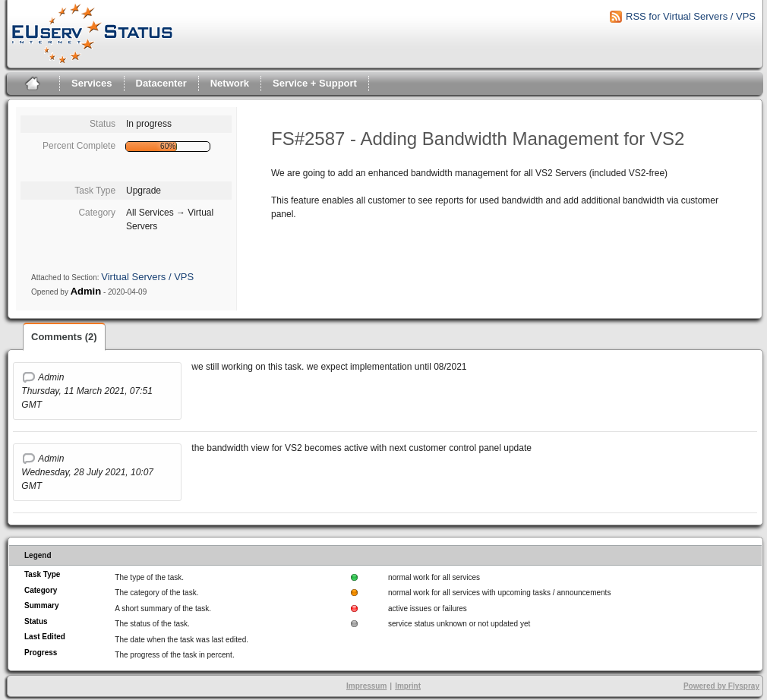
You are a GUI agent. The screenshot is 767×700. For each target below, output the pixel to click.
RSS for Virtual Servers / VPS (691, 16)
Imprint (408, 686)
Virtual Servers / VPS (147, 277)
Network (230, 83)
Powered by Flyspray (721, 686)
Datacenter (161, 83)
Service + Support (315, 83)
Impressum (366, 686)
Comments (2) (64, 337)
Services (92, 83)
